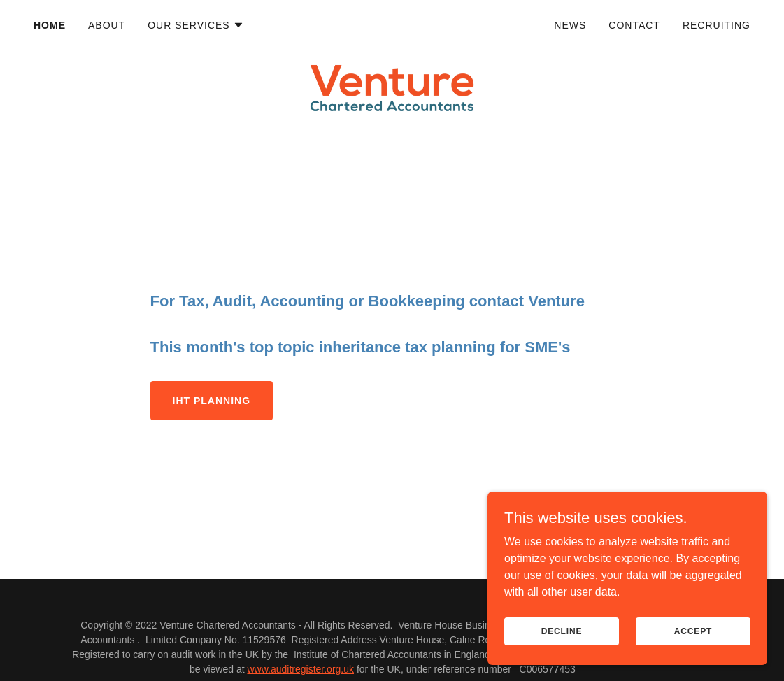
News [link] (570, 25)
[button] (195, 25)
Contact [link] (634, 25)
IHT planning (212, 401)
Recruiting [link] (717, 25)
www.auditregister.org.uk (300, 669)
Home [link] (50, 25)
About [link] (107, 25)
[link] (392, 22)
